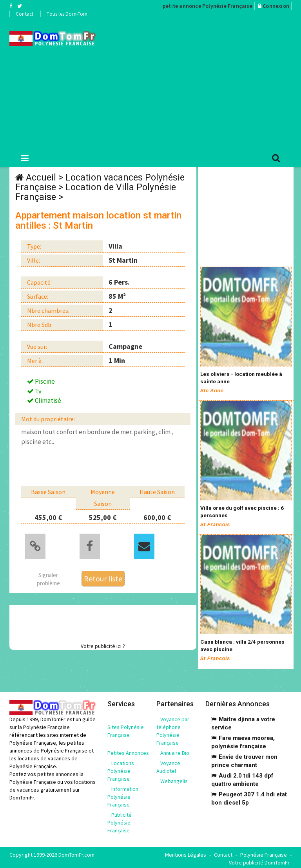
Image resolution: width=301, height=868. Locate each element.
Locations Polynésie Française (121, 769)
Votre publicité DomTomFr (259, 860)
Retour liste (103, 577)
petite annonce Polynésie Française (208, 6)
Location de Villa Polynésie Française (96, 192)
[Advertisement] (204, 83)
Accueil (41, 178)
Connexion (276, 6)
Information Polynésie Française (123, 794)
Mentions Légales (186, 852)
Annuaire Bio (175, 751)
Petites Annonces (128, 751)
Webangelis (174, 779)
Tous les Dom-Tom (67, 14)
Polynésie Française (264, 852)
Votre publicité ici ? (103, 645)
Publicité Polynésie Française (120, 820)
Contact (24, 14)
